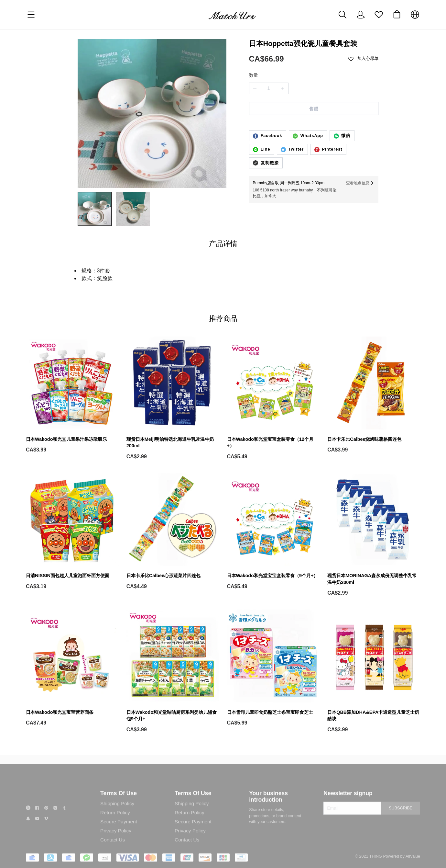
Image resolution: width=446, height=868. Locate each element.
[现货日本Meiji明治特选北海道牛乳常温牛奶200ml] (173, 398)
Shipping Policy (117, 810)
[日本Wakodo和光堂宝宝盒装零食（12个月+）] (273, 398)
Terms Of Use (119, 799)
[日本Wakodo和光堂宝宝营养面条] (72, 668)
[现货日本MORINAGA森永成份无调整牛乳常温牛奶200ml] (374, 535)
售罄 (314, 109)
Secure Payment (119, 828)
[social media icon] (28, 815)
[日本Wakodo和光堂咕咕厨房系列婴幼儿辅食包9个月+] (173, 671)
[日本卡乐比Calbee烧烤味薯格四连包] (374, 395)
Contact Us (113, 846)
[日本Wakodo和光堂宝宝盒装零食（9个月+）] (273, 532)
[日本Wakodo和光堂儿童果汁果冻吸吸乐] (72, 395)
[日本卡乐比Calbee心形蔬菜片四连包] (173, 532)
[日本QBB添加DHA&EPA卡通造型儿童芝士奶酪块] (374, 671)
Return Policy (115, 819)
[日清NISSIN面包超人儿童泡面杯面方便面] (72, 532)
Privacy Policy (116, 837)
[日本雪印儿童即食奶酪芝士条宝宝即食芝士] (273, 668)
